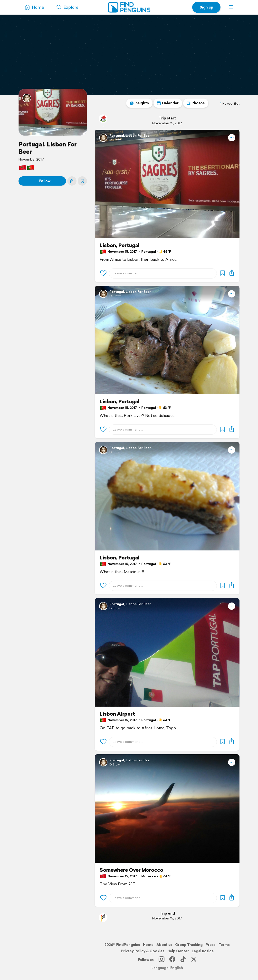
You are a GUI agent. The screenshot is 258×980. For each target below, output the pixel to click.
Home (148, 945)
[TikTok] (183, 960)
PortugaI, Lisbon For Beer (48, 148)
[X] (194, 960)
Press (211, 945)
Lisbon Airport (117, 714)
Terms (224, 945)
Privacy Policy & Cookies (143, 951)
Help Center (178, 951)
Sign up (206, 7)
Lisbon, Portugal (120, 245)
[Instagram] (162, 960)
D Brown (115, 140)
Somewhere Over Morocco (131, 870)
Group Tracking (189, 945)
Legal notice (203, 951)
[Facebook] (172, 960)
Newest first (229, 104)
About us (164, 945)
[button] (231, 7)
